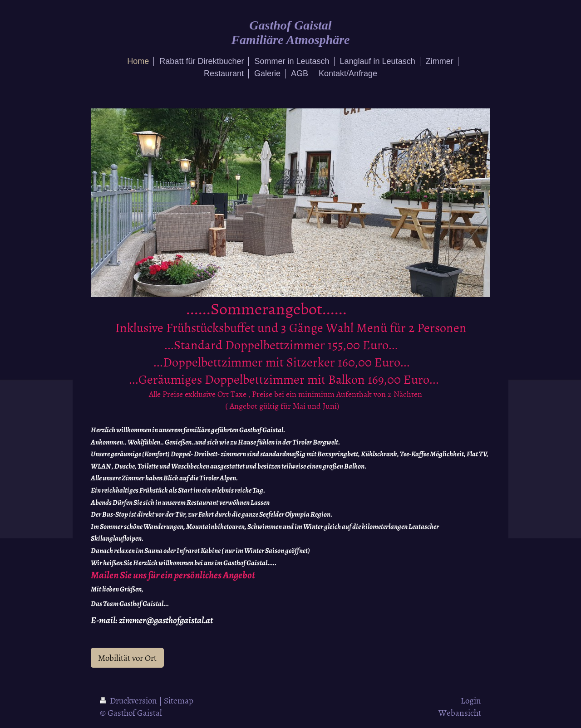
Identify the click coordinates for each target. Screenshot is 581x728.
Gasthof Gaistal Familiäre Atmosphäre (290, 32)
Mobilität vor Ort (127, 657)
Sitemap (179, 700)
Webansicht (460, 712)
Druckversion (129, 700)
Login (471, 700)
